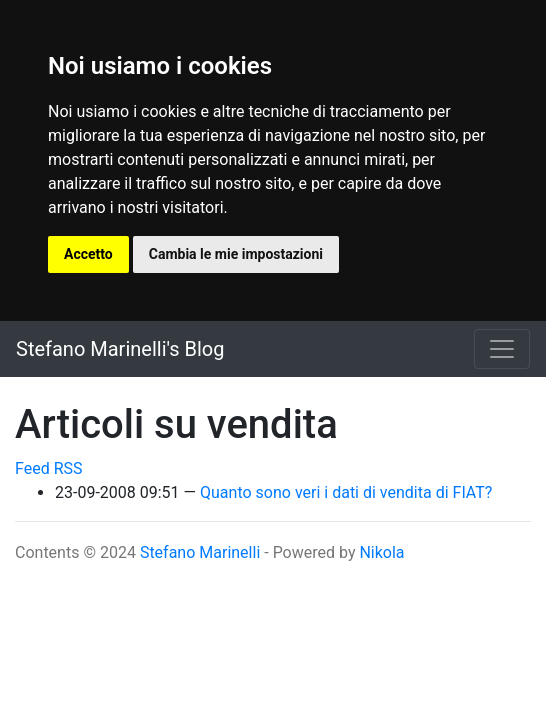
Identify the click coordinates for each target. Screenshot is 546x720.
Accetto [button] (88, 254)
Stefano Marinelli (200, 552)
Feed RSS (49, 468)
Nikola (381, 552)
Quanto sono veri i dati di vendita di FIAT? (346, 492)
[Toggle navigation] (502, 349)
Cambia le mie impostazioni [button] (236, 254)
